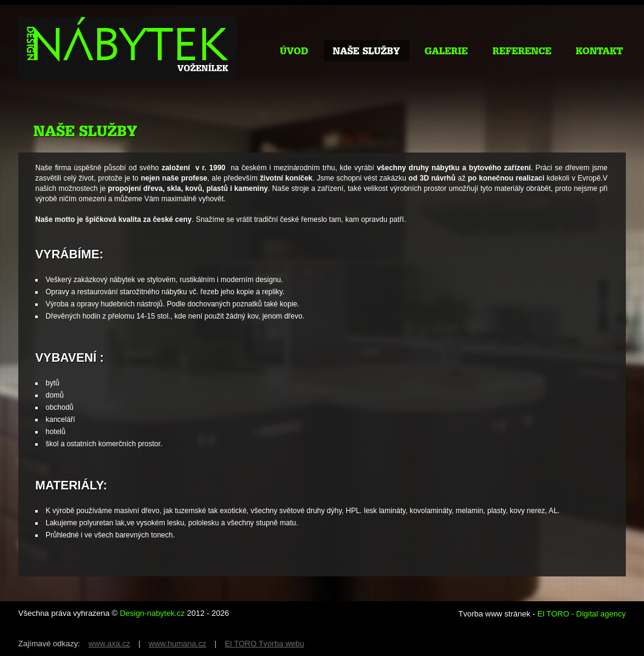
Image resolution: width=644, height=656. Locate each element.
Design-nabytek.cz (152, 613)
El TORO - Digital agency (582, 614)
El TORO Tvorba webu (265, 644)
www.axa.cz (110, 644)
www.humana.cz (178, 644)
